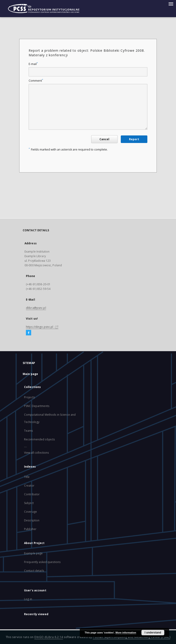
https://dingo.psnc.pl (42, 327)
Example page (33, 553)
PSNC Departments (37, 406)
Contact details (34, 571)
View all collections (36, 453)
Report (134, 139)
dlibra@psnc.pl (36, 308)
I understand (153, 633)
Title (27, 477)
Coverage (30, 512)
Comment (36, 81)
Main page (30, 374)
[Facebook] (29, 333)
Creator (29, 486)
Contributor (32, 494)
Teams (29, 431)
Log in (28, 599)
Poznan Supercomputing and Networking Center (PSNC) (132, 637)
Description (32, 520)
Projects (29, 397)
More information (126, 633)
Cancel (104, 139)
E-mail (33, 64)
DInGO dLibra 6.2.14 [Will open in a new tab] (49, 637)
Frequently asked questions (42, 562)
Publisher (30, 529)
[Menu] (171, 4)
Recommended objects (39, 439)
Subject (29, 503)
